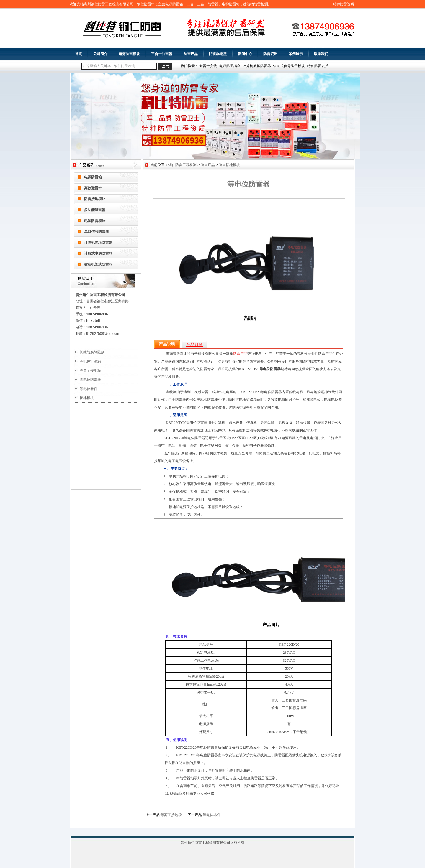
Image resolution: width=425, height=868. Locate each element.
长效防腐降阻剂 (92, 352)
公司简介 (100, 54)
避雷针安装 (208, 66)
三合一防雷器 (162, 54)
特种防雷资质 (344, 4)
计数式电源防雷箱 (98, 253)
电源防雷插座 (230, 66)
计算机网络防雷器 (98, 243)
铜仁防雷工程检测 (182, 165)
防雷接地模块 (95, 199)
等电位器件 (89, 389)
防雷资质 (270, 54)
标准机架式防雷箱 (98, 264)
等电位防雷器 (90, 380)
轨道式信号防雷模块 (289, 66)
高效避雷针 (93, 188)
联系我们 (321, 54)
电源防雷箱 (93, 177)
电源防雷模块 (129, 54)
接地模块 (87, 398)
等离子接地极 (90, 370)
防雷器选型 (218, 54)
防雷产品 (191, 54)
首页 (79, 54)
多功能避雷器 (95, 210)
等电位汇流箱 (90, 361)
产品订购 (194, 345)
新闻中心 (245, 54)
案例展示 (296, 54)
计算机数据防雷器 (257, 66)
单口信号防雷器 (97, 232)
